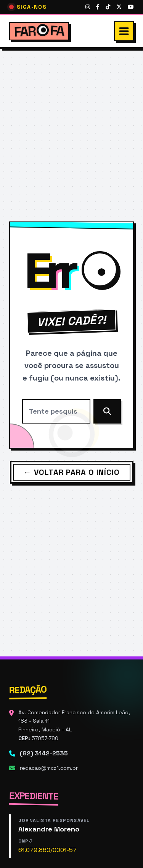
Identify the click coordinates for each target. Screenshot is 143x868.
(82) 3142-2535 (44, 753)
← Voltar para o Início (72, 472)
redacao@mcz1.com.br (49, 768)
